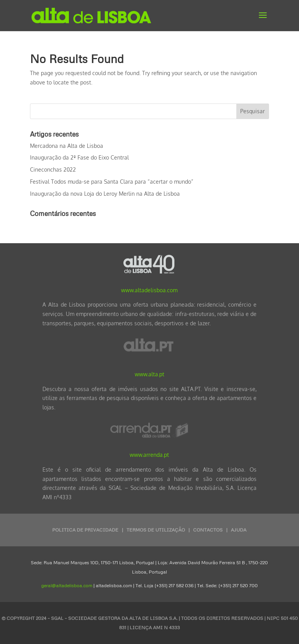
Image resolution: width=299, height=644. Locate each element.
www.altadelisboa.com (149, 290)
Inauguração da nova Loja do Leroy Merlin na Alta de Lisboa (105, 194)
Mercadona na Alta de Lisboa (67, 146)
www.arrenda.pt (149, 455)
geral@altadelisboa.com (67, 585)
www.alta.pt (149, 374)
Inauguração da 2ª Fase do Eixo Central (79, 157)
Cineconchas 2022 (53, 169)
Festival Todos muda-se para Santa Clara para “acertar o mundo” (112, 182)
